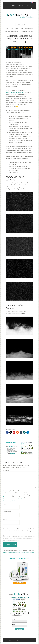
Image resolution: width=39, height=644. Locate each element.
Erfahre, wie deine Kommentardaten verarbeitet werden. (19, 553)
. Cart (33, 8)
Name (5, 504)
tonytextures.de (20, 15)
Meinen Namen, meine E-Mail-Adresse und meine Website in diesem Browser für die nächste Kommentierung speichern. (19, 531)
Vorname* (14, 619)
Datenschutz (26, 8)
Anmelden (19, 629)
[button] (7, 432)
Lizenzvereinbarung (30, 6)
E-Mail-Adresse (8, 512)
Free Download (14, 436)
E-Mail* (14, 624)
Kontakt (14, 6)
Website (5, 519)
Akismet (5, 497)
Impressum (21, 6)
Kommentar (7, 470)
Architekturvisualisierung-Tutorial (15, 92)
